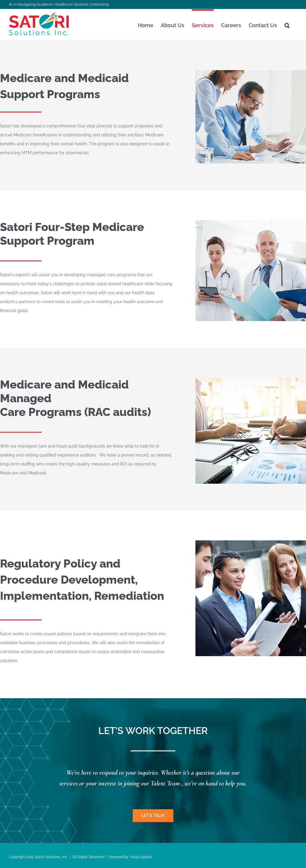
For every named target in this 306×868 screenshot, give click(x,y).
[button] (287, 25)
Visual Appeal (141, 857)
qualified (48, 455)
